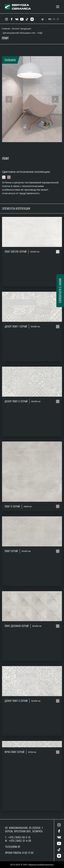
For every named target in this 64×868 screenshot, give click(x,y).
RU (50, 19)
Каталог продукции (22, 29)
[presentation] (9, 99)
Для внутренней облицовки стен (19, 33)
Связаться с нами (60, 291)
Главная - (6, 29)
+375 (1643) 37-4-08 (20, 841)
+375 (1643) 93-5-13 (19, 837)
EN (54, 19)
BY (58, 19)
